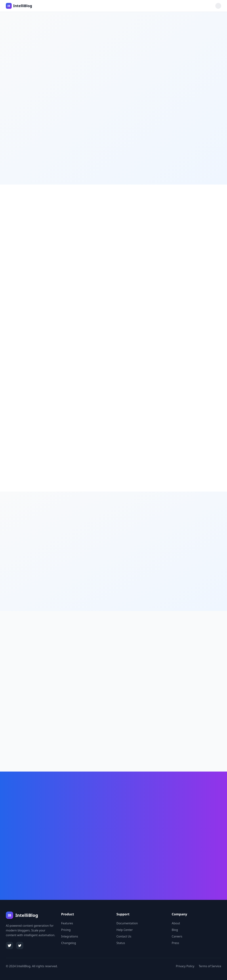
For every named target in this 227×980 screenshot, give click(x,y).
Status (121, 943)
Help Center (125, 930)
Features (67, 923)
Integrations (70, 936)
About (176, 923)
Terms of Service (210, 966)
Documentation (127, 923)
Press (175, 943)
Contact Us (124, 936)
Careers (177, 936)
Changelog (69, 943)
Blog (175, 930)
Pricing (66, 930)
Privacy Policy (185, 966)
